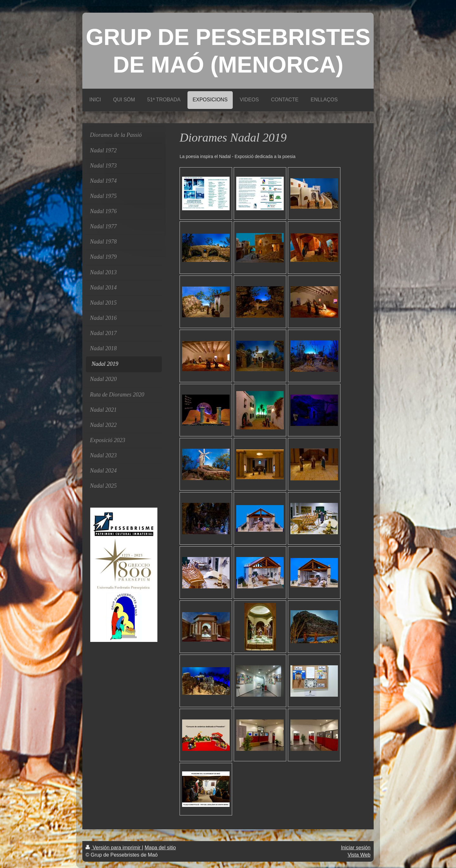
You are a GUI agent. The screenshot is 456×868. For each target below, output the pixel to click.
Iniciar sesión (356, 848)
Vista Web (359, 855)
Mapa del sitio (160, 848)
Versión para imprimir (114, 848)
